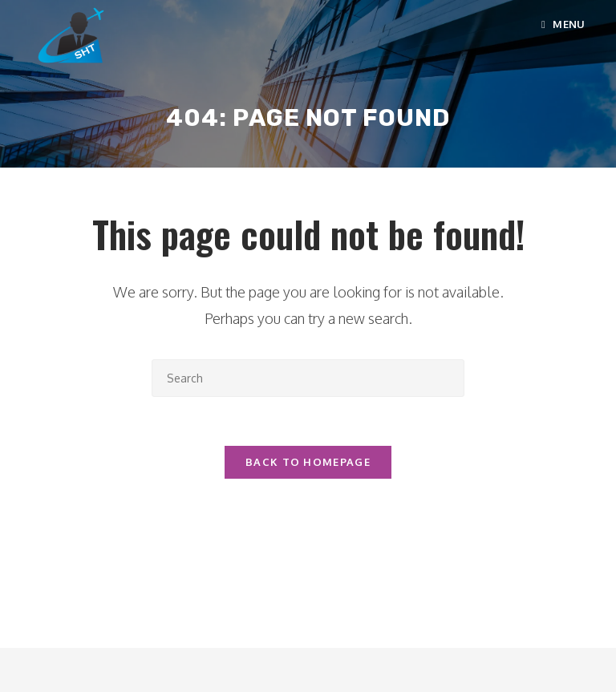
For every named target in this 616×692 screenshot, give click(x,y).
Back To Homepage (308, 462)
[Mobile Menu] (563, 24)
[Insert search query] (308, 378)
